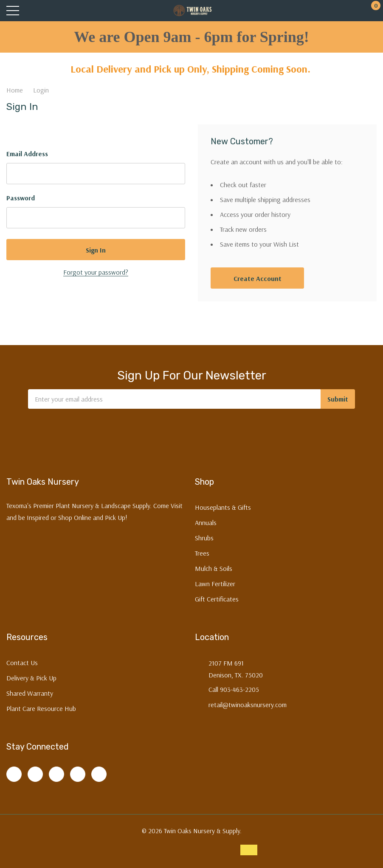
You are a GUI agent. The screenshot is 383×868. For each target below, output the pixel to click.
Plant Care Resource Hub (41, 708)
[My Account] (339, 11)
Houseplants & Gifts (223, 507)
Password (21, 198)
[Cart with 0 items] (371, 11)
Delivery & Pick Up (31, 678)
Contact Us (22, 663)
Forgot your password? (96, 272)
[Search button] (46, 11)
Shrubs (204, 538)
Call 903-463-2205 (234, 689)
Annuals (206, 522)
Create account (258, 278)
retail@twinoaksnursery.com (248, 705)
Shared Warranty (30, 693)
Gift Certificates (217, 599)
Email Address (27, 154)
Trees (202, 553)
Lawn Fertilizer (215, 584)
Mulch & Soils (214, 568)
